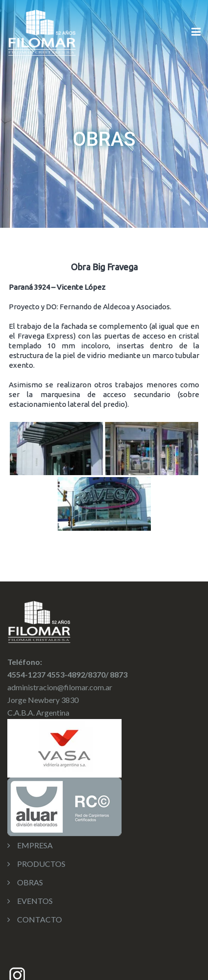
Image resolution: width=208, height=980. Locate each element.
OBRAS (30, 882)
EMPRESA (35, 845)
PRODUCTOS (41, 864)
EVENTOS (35, 901)
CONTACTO (40, 919)
